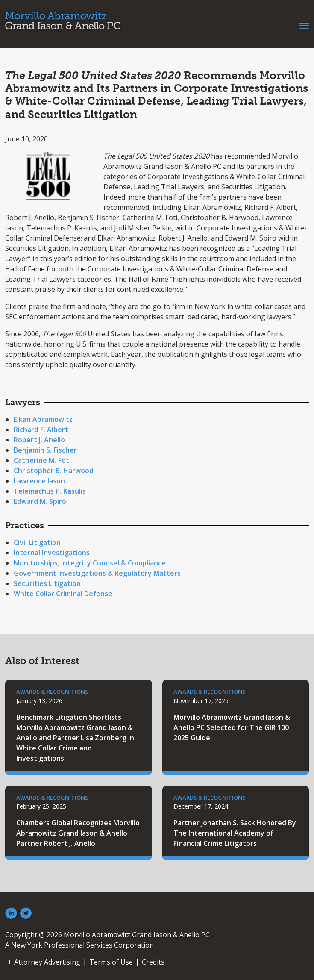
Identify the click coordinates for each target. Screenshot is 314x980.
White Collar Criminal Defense (63, 594)
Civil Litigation (37, 542)
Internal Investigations (52, 553)
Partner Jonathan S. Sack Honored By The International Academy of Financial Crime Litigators (235, 833)
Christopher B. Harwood (54, 471)
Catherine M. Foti (42, 460)
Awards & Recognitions (52, 692)
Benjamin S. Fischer (45, 450)
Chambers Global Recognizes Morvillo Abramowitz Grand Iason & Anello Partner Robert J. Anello (78, 833)
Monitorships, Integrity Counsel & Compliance (90, 563)
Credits (153, 962)
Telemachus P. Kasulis (50, 491)
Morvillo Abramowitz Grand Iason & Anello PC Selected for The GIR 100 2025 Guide (232, 727)
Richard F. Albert (41, 430)
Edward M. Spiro (40, 501)
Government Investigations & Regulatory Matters (97, 573)
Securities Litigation (47, 583)
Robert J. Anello (39, 440)
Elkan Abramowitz (43, 419)
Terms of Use (111, 962)
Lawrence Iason (39, 481)
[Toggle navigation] (304, 25)
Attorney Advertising (47, 962)
